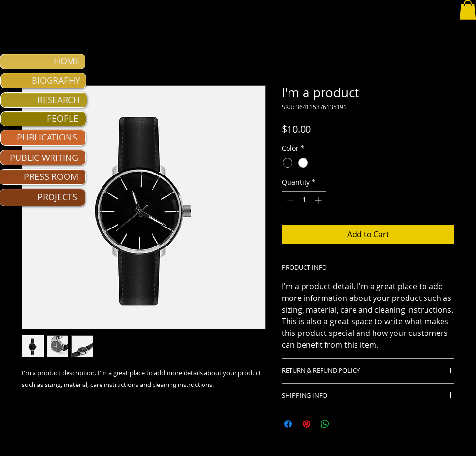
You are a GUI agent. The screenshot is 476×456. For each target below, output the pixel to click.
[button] (468, 10)
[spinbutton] (304, 200)
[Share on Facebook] (288, 424)
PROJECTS (57, 197)
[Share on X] (343, 424)
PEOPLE (62, 118)
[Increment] (319, 200)
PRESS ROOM (51, 176)
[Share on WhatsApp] (325, 424)
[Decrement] (289, 200)
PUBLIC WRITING (44, 158)
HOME (67, 61)
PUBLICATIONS (47, 137)
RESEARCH (59, 100)
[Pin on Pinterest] (306, 424)
